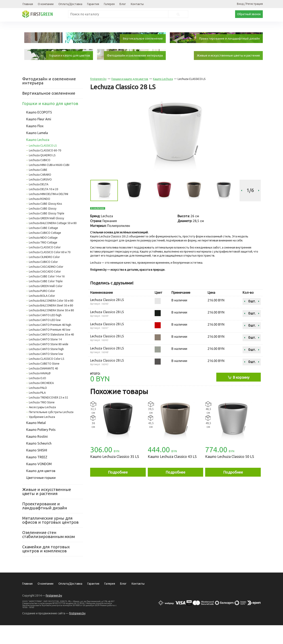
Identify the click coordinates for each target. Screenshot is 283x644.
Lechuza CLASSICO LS (43, 164)
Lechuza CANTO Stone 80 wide (49, 363)
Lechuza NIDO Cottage (43, 256)
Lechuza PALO (38, 407)
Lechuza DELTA (39, 203)
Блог (123, 4)
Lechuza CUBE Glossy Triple (47, 232)
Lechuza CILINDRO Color (44, 276)
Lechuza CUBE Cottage (43, 247)
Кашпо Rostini (37, 455)
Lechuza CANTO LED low (45, 339)
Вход (240, 4)
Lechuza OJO (37, 397)
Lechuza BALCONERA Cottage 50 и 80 (53, 242)
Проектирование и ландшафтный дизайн (45, 525)
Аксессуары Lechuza (42, 426)
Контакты (137, 4)
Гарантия (93, 4)
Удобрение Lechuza (42, 436)
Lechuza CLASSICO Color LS (47, 378)
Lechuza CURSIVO (40, 198)
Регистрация (254, 4)
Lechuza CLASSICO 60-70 (45, 169)
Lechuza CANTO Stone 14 (45, 358)
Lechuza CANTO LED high (45, 334)
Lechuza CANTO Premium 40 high (50, 344)
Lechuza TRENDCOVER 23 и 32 (49, 416)
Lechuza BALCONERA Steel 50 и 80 (51, 324)
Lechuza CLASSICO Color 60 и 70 (50, 271)
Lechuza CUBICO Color (43, 281)
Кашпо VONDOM (39, 483)
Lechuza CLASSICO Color (45, 266)
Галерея (109, 4)
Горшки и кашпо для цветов (50, 122)
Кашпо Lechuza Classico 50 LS (230, 475)
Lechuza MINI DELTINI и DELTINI (49, 213)
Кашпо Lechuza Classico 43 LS (172, 475)
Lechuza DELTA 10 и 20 (44, 208)
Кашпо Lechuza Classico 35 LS (115, 475)
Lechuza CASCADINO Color (46, 285)
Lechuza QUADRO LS (42, 174)
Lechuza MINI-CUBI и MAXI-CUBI (49, 184)
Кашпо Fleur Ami (39, 138)
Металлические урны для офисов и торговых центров (50, 539)
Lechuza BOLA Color (42, 315)
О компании (46, 4)
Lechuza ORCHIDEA (41, 402)
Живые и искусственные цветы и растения (47, 510)
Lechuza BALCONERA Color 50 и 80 (51, 319)
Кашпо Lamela (37, 152)
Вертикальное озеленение (49, 112)
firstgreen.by (98, 98)
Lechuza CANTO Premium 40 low (50, 348)
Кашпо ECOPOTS (39, 131)
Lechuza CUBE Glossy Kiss (45, 222)
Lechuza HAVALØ (40, 392)
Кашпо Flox (35, 145)
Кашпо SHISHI (37, 469)
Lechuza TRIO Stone (42, 421)
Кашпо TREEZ (37, 476)
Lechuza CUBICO (40, 179)
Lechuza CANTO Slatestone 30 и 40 (51, 353)
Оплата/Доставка (70, 4)
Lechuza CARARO (40, 193)
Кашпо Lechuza (38, 158)
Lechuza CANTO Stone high (46, 368)
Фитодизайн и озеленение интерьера (49, 100)
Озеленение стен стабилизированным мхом (49, 553)
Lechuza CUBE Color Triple (46, 300)
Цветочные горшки (41, 496)
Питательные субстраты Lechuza (51, 431)
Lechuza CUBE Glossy (43, 227)
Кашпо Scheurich (39, 462)
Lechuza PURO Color (42, 310)
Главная (28, 4)
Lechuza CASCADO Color (45, 290)
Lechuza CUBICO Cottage (45, 252)
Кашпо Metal (36, 442)
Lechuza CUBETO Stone (44, 382)
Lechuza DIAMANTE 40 (43, 387)
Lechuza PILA (37, 411)
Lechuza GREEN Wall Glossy (46, 237)
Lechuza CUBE (38, 189)
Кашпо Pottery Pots (41, 448)
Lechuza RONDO (40, 218)
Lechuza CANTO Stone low (46, 373)
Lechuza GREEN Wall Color (46, 305)
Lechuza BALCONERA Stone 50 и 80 (51, 329)
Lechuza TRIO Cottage (43, 261)
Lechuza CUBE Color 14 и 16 (47, 295)
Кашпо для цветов (41, 490)
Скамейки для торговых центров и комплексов (46, 568)
